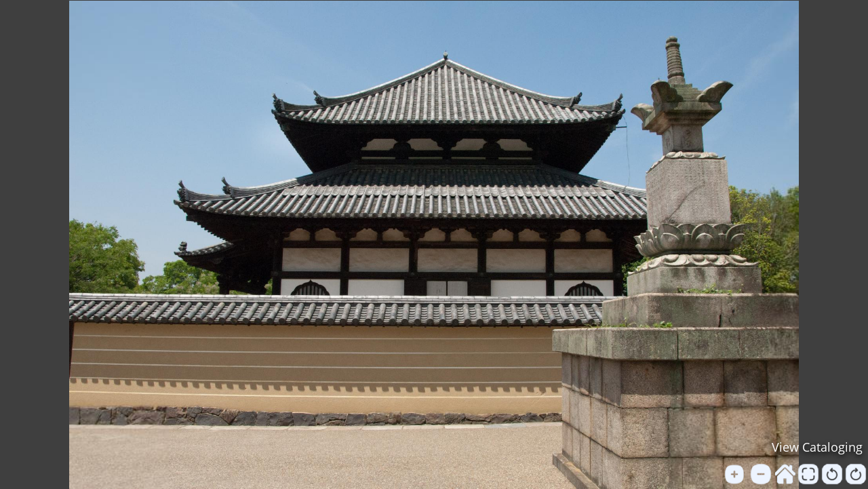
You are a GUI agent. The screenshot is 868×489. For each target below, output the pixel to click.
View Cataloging (817, 447)
